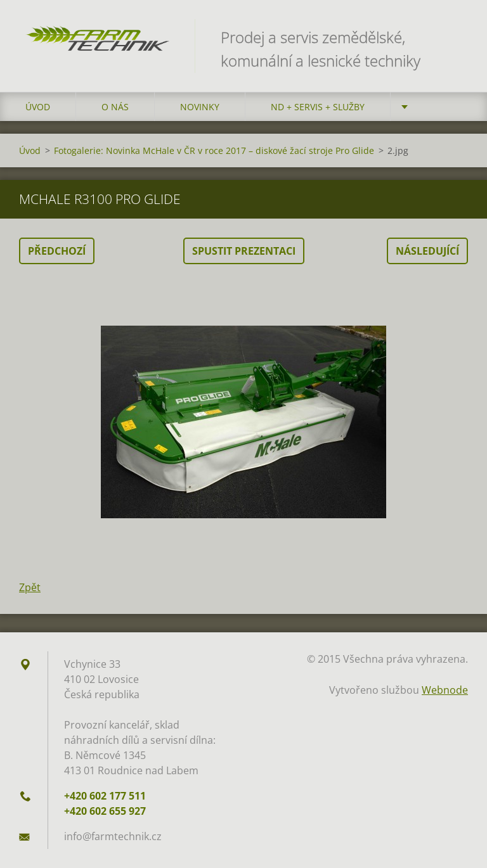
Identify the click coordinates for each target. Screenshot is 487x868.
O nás (115, 107)
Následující (427, 251)
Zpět (30, 587)
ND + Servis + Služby (318, 107)
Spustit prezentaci (244, 251)
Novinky (200, 107)
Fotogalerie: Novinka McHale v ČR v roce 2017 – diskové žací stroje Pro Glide (214, 150)
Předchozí (57, 251)
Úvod (38, 107)
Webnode (445, 690)
